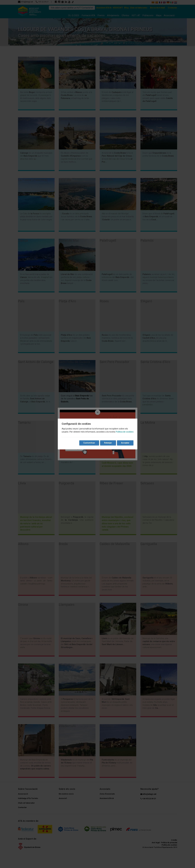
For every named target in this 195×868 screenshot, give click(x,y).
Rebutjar (108, 443)
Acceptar (125, 443)
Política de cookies (125, 432)
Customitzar (89, 443)
